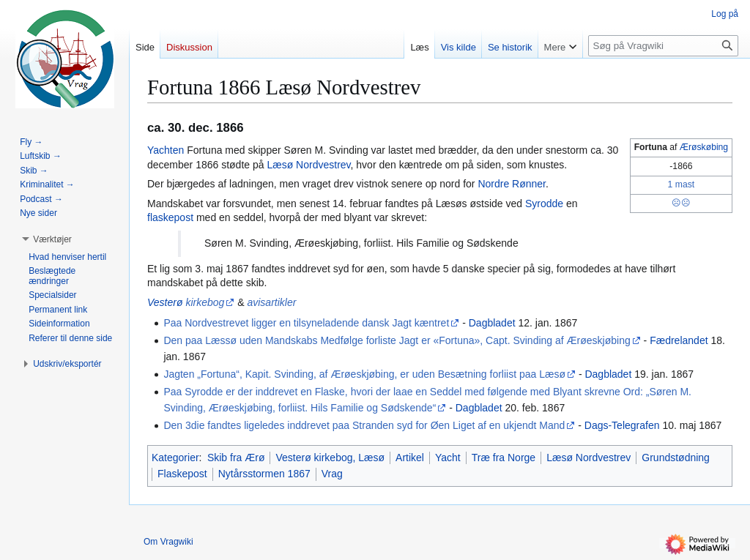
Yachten (166, 150)
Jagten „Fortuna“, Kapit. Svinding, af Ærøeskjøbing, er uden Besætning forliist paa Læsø (364, 374)
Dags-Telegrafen (622, 425)
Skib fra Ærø (236, 458)
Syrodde (544, 204)
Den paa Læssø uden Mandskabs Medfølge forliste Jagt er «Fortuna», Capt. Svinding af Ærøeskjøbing (397, 340)
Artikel (410, 458)
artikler (281, 302)
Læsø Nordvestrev (308, 165)
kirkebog (205, 302)
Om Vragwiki (168, 542)
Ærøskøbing (704, 147)
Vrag (332, 474)
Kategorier (175, 458)
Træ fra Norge (504, 458)
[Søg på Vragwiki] (663, 46)
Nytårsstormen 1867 (264, 474)
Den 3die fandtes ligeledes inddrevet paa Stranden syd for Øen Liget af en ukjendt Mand (364, 425)
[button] (52, 239)
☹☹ (681, 203)
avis (256, 302)
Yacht (448, 458)
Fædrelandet (679, 340)
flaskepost (170, 217)
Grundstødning (676, 458)
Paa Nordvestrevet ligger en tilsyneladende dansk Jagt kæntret (306, 323)
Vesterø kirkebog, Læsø (330, 458)
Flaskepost (182, 474)
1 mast (682, 184)
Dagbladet (492, 323)
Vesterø (165, 302)
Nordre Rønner (512, 184)
